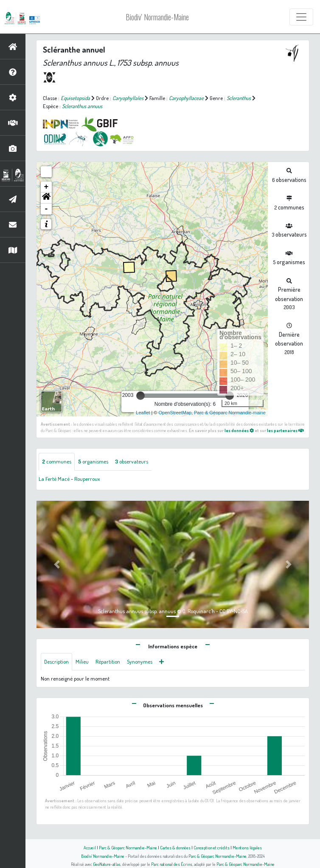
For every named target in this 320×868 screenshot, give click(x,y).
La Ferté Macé (54, 479)
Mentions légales (247, 847)
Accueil (90, 847)
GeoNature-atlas (107, 864)
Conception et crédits (212, 847)
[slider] (140, 396)
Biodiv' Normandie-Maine (157, 17)
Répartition (108, 661)
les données (239, 430)
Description (56, 661)
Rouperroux (87, 479)
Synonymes (140, 661)
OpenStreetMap (175, 413)
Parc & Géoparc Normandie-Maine (128, 847)
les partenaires (285, 430)
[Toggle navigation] (301, 17)
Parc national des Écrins (172, 864)
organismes (93, 461)
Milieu (82, 661)
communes (57, 461)
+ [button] (46, 187)
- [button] (46, 209)
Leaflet (143, 413)
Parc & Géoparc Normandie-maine (230, 413)
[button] (46, 198)
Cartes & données (175, 847)
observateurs (132, 461)
